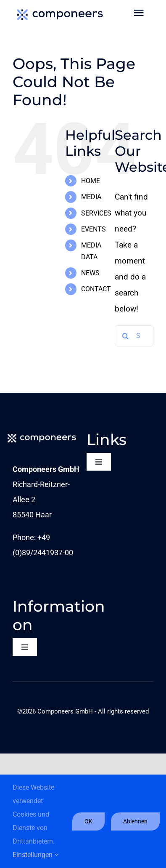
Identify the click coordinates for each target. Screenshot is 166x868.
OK (88, 821)
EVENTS (94, 229)
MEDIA (91, 197)
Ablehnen (135, 821)
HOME (91, 181)
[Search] (125, 336)
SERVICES (96, 213)
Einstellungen (36, 855)
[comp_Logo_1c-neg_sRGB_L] (42, 435)
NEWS (90, 273)
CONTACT (96, 289)
